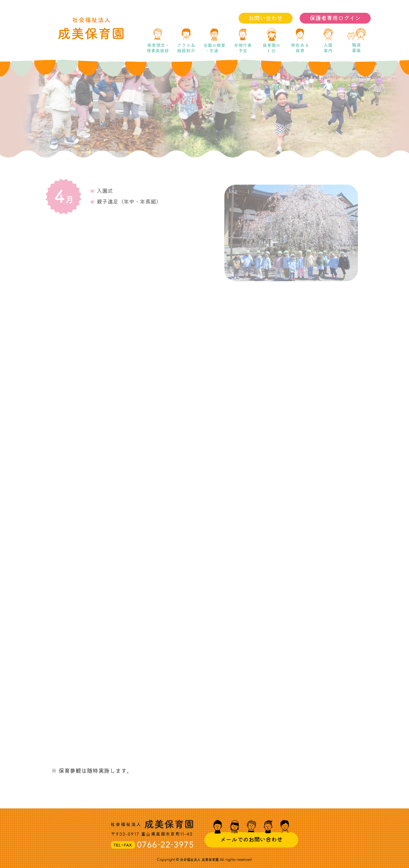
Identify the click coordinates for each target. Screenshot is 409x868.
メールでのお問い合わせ (251, 840)
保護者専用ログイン (335, 18)
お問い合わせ (266, 18)
